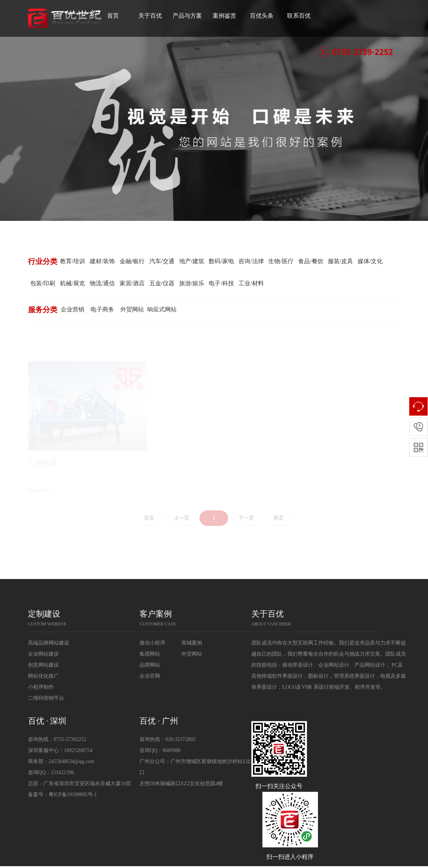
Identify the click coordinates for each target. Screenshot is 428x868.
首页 (119, 16)
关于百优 (161, 16)
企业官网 (150, 676)
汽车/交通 (162, 261)
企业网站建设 (43, 654)
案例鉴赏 (235, 16)
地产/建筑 (192, 261)
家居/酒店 (132, 283)
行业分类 (43, 261)
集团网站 (150, 654)
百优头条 (272, 16)
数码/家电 (221, 261)
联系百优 (309, 16)
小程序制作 (41, 687)
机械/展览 (72, 283)
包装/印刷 (43, 283)
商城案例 (192, 643)
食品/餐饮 (311, 261)
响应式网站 (162, 309)
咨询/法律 (251, 261)
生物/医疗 (281, 261)
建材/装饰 (102, 261)
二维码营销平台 (46, 698)
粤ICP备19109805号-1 (73, 795)
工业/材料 (251, 283)
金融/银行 (132, 261)
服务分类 (43, 310)
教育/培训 (72, 261)
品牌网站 (150, 665)
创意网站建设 (43, 665)
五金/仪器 (162, 283)
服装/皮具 (340, 261)
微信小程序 (152, 643)
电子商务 (102, 309)
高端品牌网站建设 (49, 643)
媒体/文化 (370, 261)
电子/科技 (221, 283)
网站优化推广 (43, 676)
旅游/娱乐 (192, 283)
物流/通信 (102, 283)
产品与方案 (198, 16)
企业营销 (72, 309)
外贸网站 (132, 309)
